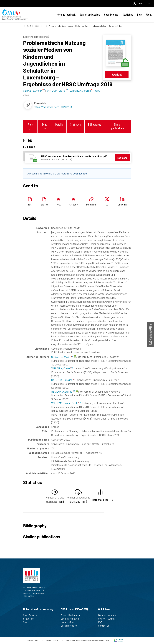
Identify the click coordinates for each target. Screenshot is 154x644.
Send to (44, 126)
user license (80, 173)
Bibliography (95, 124)
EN (149, 4)
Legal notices (69, 622)
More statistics (100, 500)
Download (117, 74)
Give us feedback (66, 14)
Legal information (71, 619)
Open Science (111, 14)
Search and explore (90, 14)
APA (59, 205)
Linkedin (122, 205)
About (149, 14)
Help (139, 14)
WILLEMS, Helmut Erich (66, 403)
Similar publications (118, 126)
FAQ (102, 622)
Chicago (74, 205)
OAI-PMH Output (108, 619)
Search (28, 622)
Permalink (91, 205)
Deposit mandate (108, 615)
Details (59, 124)
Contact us (105, 626)
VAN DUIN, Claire (62, 368)
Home (36, 26)
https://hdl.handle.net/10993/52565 (53, 107)
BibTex (44, 205)
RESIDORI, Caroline (63, 391)
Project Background (72, 615)
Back (29, 26)
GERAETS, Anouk (62, 357)
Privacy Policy (52, 640)
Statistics (128, 14)
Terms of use (32, 640)
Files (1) (30, 126)
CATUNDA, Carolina (63, 380)
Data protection (70, 626)
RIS (30, 205)
